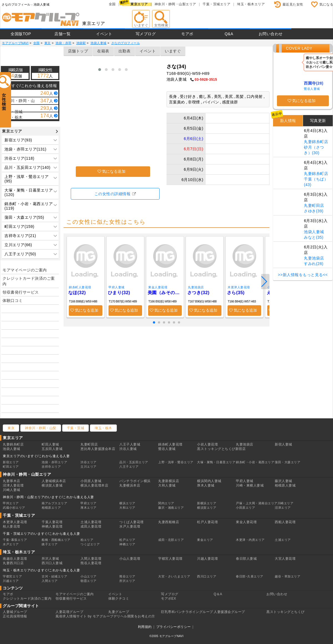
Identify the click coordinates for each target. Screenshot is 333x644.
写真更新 (318, 121)
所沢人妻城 (50, 559)
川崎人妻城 (12, 490)
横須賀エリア (207, 508)
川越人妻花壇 (207, 559)
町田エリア (11, 467)
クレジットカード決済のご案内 (29, 281)
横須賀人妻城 (52, 485)
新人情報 (288, 121)
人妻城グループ (15, 612)
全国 (112, 4)
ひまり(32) (119, 293)
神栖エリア (127, 544)
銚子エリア (50, 544)
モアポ (187, 34)
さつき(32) (198, 293)
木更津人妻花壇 (239, 287)
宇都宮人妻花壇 (170, 559)
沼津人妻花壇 (13, 485)
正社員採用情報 (15, 616)
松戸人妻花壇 (207, 522)
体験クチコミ (119, 599)
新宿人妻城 (283, 444)
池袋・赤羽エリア (54, 462)
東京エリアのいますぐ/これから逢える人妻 (36, 456)
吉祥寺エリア (51, 467)
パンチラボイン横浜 (135, 481)
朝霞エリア (89, 581)
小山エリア (89, 576)
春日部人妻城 (246, 559)
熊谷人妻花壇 (91, 563)
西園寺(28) (314, 83)
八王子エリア (129, 467)
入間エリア (50, 581)
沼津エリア (283, 508)
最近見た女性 (293, 4)
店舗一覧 (62, 34)
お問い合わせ (271, 34)
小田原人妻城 (91, 481)
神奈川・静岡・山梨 (41, 428)
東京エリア (139, 4)
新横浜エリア (207, 503)
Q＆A (218, 594)
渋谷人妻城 (128, 449)
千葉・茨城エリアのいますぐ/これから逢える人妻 (41, 534)
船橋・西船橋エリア (56, 540)
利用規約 (145, 627)
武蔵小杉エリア (14, 508)
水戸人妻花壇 (130, 526)
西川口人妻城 (52, 563)
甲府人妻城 (117, 287)
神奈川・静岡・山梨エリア (175, 4)
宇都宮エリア (12, 576)
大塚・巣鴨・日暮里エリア (216, 462)
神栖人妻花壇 (52, 526)
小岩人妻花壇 (207, 444)
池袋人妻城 (314, 232)
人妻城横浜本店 (54, 481)
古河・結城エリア (54, 576)
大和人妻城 (167, 485)
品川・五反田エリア (134, 462)
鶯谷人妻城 (312, 89)
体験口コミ (13, 301)
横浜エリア (127, 503)
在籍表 (103, 51)
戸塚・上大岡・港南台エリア (257, 503)
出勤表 (125, 51)
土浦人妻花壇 (91, 522)
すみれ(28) (314, 264)
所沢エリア (127, 581)
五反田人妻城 (52, 449)
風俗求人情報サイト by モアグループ (84, 616)
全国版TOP (21, 34)
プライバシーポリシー (174, 627)
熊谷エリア (127, 576)
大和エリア (127, 508)
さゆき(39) (314, 211)
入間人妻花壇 (91, 559)
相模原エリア (51, 508)
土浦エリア (283, 540)
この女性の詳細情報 (113, 194)
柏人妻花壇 (12, 526)
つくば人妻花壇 (132, 522)
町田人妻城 (50, 444)
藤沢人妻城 (283, 481)
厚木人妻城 (206, 485)
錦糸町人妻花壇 (80, 287)
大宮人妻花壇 (285, 559)
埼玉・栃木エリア (251, 4)
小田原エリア (245, 508)
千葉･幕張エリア (15, 540)
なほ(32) (77, 293)
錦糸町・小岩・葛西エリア (255, 462)
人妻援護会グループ (229, 612)
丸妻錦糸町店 (316, 142)
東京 (11, 428)
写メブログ (146, 34)
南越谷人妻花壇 (15, 559)
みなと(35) (314, 237)
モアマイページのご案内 (25, 270)
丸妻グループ (119, 612)
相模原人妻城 (285, 485)
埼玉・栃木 (103, 428)
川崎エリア (286, 503)
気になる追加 (114, 171)
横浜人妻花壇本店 (94, 485)
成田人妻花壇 (91, 526)
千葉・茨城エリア (216, 4)
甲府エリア (89, 503)
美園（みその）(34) (165, 293)
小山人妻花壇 (130, 559)
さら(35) (236, 293)
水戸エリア (11, 544)
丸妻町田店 (314, 205)
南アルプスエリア (54, 503)
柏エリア (87, 540)
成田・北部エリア (171, 540)
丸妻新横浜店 (169, 481)
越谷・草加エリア (287, 576)
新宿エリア (11, 462)
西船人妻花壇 (285, 522)
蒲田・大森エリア (287, 462)
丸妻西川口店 (13, 563)
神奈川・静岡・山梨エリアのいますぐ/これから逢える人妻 (48, 497)
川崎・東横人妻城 (250, 485)
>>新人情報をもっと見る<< (303, 275)
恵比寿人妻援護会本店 (98, 449)
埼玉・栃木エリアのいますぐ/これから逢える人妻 (41, 570)
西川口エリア (207, 576)
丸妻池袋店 (196, 287)
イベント (104, 34)
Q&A (229, 34)
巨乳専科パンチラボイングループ (187, 612)
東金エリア (205, 540)
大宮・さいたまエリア (174, 576)
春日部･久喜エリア (250, 576)
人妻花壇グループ (69, 612)
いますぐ (173, 51)
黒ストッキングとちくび (286, 612)
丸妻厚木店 (12, 481)
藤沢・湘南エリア (171, 508)
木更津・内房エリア (250, 540)
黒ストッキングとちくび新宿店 (221, 449)
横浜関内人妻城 (209, 481)
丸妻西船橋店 (169, 522)
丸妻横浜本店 (130, 485)
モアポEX (169, 599)
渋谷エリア (89, 462)
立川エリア (89, 467)
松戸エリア (127, 540)
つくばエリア (90, 544)
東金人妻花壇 (158, 287)
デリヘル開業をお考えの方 (134, 616)
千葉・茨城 (76, 428)
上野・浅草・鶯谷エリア (176, 462)
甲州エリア (11, 503)
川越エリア (11, 581)
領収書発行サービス (21, 292)
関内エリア (166, 503)
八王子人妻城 (130, 444)
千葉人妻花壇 (52, 522)
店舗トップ (78, 51)
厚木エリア (89, 508)
